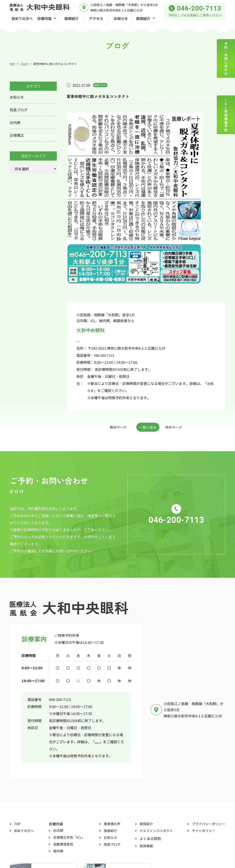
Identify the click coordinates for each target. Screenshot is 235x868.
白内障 (58, 768)
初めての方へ (25, 769)
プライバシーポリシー (208, 761)
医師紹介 (110, 769)
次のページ (178, 367)
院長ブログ (112, 786)
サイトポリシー (202, 769)
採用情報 (145, 786)
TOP (12, 64)
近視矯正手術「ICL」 (69, 776)
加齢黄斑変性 (63, 784)
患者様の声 (112, 761)
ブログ (24, 64)
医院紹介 (145, 761)
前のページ (114, 367)
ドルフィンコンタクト (155, 769)
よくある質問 (148, 778)
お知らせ (102, 678)
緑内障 (58, 793)
